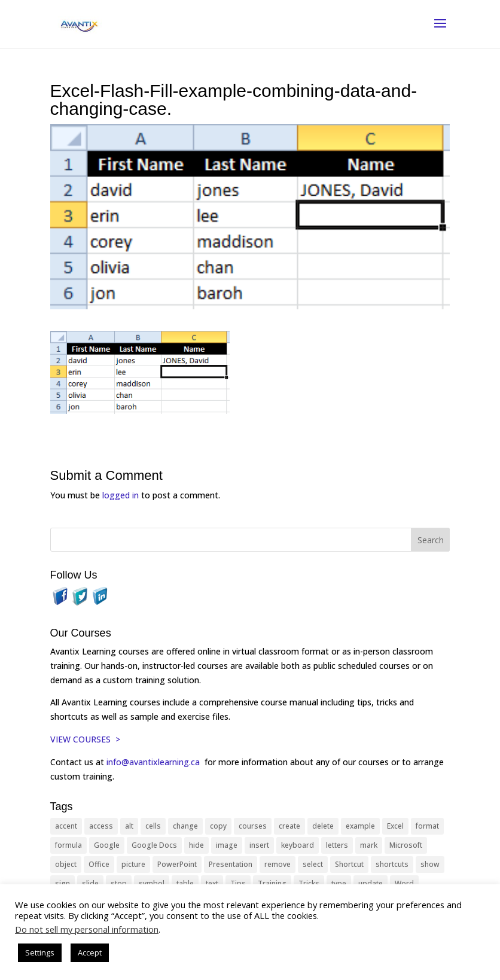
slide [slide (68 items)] (90, 883)
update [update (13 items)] (371, 883)
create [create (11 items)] (289, 826)
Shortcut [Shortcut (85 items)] (349, 864)
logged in (121, 495)
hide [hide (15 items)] (196, 845)
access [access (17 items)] (101, 826)
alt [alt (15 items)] (129, 826)
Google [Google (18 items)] (107, 845)
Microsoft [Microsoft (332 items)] (406, 845)
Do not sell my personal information (87, 929)
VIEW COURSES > (85, 739)
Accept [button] (90, 952)
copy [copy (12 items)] (218, 826)
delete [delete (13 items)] (323, 826)
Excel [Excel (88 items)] (395, 826)
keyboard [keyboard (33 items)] (298, 845)
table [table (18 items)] (185, 883)
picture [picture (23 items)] (133, 864)
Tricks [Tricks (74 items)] (309, 883)
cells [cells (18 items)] (153, 826)
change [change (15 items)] (185, 826)
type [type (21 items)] (339, 883)
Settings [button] (40, 952)
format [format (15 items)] (427, 826)
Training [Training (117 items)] (272, 883)
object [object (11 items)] (66, 864)
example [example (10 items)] (360, 826)
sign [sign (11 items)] (62, 883)
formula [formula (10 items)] (68, 845)
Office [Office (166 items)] (99, 864)
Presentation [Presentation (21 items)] (231, 864)
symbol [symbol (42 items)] (152, 883)
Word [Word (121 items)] (404, 883)
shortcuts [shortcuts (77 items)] (392, 864)
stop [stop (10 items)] (119, 883)
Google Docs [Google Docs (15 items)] (154, 845)
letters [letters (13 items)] (337, 845)
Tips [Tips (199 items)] (238, 883)
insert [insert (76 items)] (259, 845)
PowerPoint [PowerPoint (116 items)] (177, 864)
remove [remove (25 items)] (278, 864)
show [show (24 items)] (430, 864)
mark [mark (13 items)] (369, 845)
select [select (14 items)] (313, 864)
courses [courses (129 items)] (253, 826)
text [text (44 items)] (212, 883)
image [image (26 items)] (227, 845)
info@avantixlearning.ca (154, 762)
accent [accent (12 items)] (66, 826)
